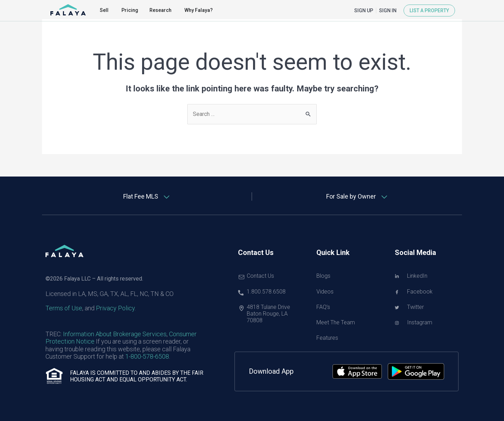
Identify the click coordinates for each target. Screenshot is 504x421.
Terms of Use (64, 308)
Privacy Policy (115, 308)
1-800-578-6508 (147, 356)
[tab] (147, 197)
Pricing (130, 10)
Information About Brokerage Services (115, 334)
